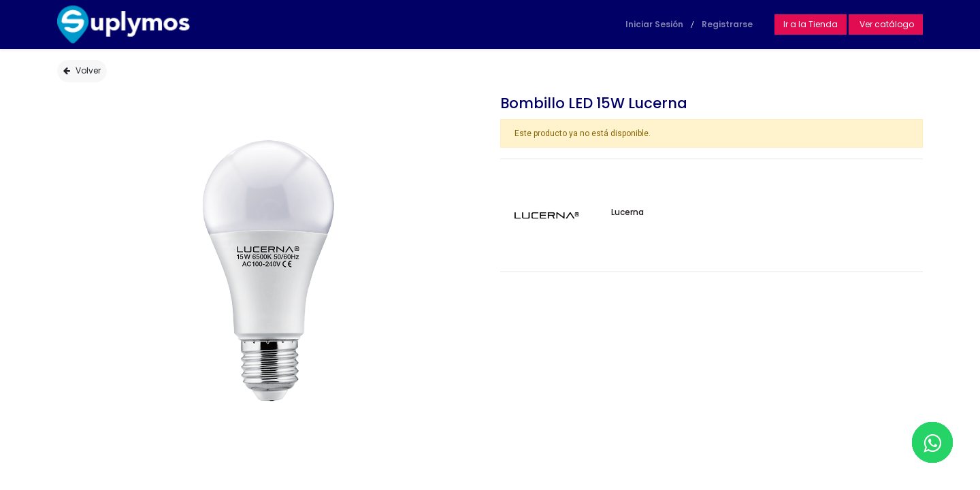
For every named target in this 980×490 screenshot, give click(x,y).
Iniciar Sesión (654, 24)
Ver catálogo (886, 24)
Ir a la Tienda (811, 24)
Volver (82, 70)
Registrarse (727, 24)
